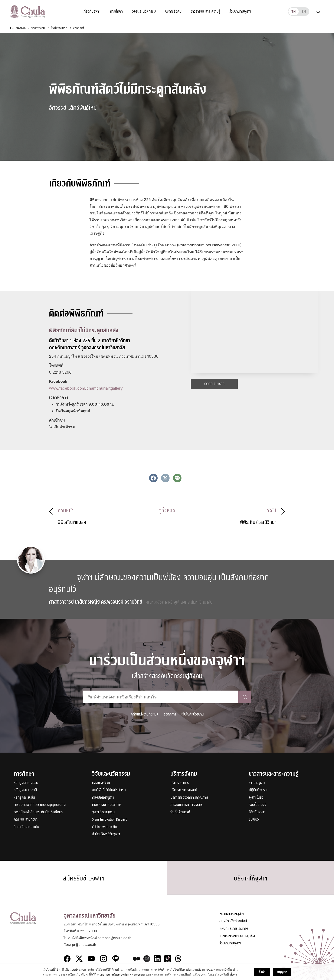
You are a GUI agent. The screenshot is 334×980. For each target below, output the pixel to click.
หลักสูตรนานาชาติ (25, 790)
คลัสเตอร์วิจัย (101, 783)
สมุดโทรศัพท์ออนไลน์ (233, 921)
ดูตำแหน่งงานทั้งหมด (145, 714)
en (304, 11)
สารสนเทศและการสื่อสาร (186, 805)
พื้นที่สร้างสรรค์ (180, 812)
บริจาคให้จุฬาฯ (251, 878)
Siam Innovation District (109, 820)
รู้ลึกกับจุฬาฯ (257, 812)
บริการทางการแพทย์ (184, 790)
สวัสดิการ (170, 714)
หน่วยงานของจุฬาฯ (232, 914)
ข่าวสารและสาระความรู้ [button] (205, 11)
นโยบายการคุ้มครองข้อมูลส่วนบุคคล (121, 974)
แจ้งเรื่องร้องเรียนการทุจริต (237, 936)
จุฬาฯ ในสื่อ (256, 798)
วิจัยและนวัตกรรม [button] (144, 11)
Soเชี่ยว (254, 820)
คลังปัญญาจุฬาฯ (103, 798)
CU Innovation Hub (105, 827)
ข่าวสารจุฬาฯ (257, 783)
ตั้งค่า (233, 974)
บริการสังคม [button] (173, 11)
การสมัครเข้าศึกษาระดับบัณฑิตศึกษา (38, 812)
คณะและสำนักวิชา (26, 820)
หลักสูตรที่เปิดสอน (26, 783)
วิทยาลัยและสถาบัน (26, 827)
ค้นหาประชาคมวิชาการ (107, 805)
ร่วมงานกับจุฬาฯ (240, 11)
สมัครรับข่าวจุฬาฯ (83, 878)
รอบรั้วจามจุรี (257, 805)
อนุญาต (282, 972)
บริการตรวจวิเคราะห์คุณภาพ (189, 798)
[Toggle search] (318, 12)
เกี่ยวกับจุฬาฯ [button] (91, 11)
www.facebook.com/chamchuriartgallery (86, 388)
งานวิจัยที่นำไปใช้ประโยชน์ (109, 790)
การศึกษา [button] (116, 11)
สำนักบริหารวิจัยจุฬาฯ (106, 834)
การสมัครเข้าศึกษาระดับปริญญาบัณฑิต (40, 805)
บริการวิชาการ (180, 783)
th (294, 11)
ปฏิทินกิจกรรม (259, 790)
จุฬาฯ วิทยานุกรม (103, 812)
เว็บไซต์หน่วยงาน (192, 714)
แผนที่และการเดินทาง (234, 929)
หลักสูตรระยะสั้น (24, 798)
